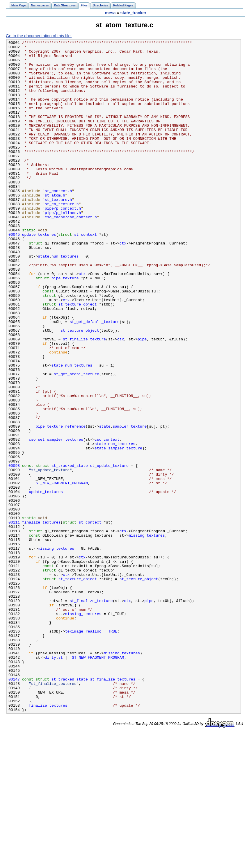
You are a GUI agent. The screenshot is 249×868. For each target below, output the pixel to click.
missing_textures (147, 635)
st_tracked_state (70, 551)
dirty (50, 781)
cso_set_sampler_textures (56, 519)
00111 (14, 619)
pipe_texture (65, 326)
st (61, 781)
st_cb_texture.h (62, 237)
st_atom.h (55, 226)
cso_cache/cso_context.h (71, 253)
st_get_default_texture (94, 378)
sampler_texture (130, 504)
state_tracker (134, 13)
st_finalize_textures (113, 807)
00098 (14, 551)
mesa (110, 13)
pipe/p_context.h (63, 242)
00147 (14, 807)
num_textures (65, 300)
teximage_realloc (83, 750)
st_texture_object (77, 357)
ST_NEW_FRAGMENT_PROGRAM (62, 572)
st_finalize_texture (84, 399)
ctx (123, 284)
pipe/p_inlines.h (63, 247)
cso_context (107, 519)
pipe (142, 399)
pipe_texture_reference (61, 504)
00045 (14, 274)
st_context (86, 274)
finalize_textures (41, 619)
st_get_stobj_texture (77, 441)
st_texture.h (58, 232)
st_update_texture (109, 551)
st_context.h (58, 221)
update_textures (39, 274)
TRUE (113, 750)
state (43, 300)
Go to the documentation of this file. (39, 36)
